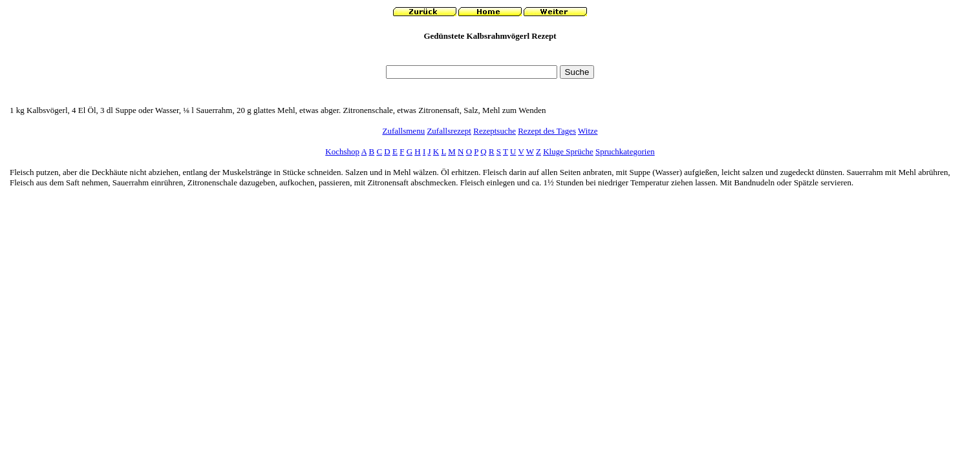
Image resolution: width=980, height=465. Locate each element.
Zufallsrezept (449, 131)
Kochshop (342, 151)
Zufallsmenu (403, 131)
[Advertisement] (490, 57)
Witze (588, 131)
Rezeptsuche (495, 131)
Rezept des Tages (547, 131)
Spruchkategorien (625, 151)
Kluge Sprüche (568, 151)
